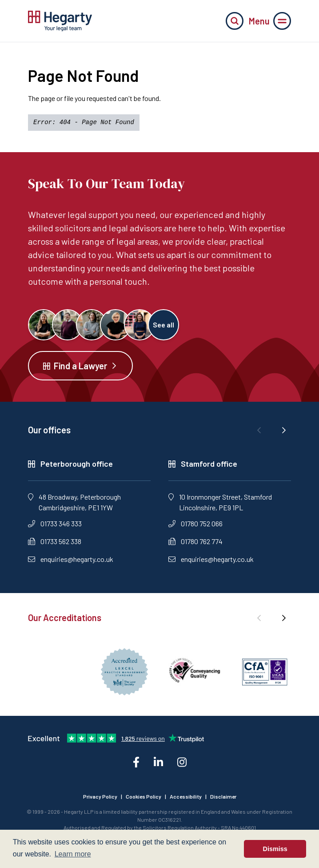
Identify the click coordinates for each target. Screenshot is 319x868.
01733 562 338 (55, 541)
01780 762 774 (195, 541)
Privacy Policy (100, 796)
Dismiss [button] (275, 849)
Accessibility (186, 796)
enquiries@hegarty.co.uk (71, 559)
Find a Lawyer (80, 366)
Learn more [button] (73, 854)
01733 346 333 (55, 523)
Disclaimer (223, 796)
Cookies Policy (144, 796)
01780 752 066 (195, 523)
